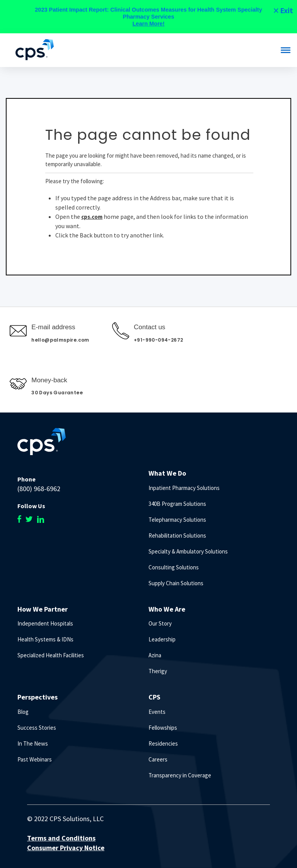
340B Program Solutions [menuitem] (177, 504)
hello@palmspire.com (60, 340)
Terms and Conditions (61, 838)
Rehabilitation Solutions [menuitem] (177, 535)
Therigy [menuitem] (158, 671)
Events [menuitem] (157, 712)
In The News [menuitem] (33, 743)
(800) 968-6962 (39, 489)
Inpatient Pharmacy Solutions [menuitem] (184, 488)
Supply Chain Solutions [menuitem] (176, 583)
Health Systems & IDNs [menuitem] (45, 639)
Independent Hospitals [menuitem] (45, 623)
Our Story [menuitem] (160, 623)
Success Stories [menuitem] (37, 728)
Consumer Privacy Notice (66, 848)
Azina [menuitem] (155, 655)
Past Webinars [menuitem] (35, 759)
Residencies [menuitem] (163, 743)
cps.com (92, 217)
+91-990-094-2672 (158, 340)
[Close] (283, 10)
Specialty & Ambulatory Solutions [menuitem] (188, 551)
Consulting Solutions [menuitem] (174, 567)
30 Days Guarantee (57, 393)
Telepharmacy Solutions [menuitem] (177, 520)
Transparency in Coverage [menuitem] (180, 775)
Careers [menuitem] (158, 759)
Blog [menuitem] (23, 712)
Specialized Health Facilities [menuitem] (51, 655)
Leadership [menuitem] (162, 639)
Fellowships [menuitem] (163, 728)
